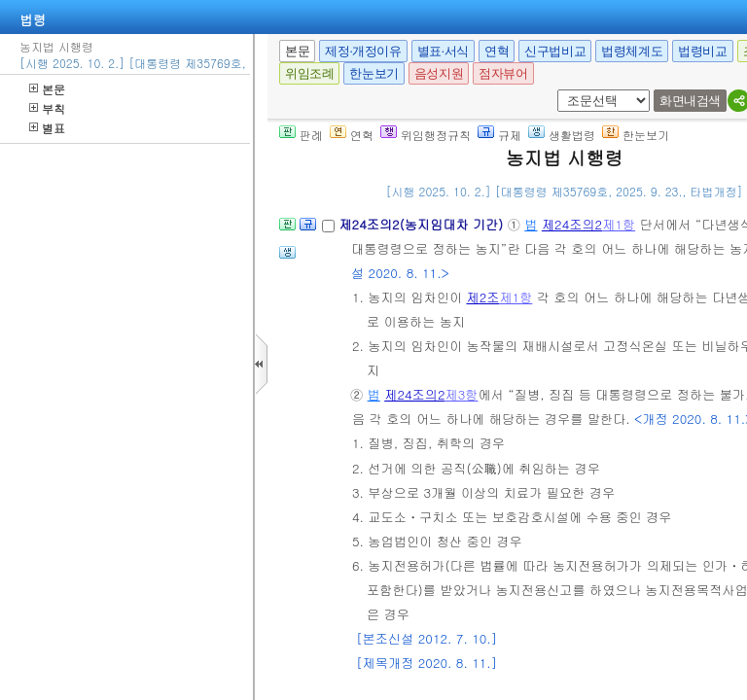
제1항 (619, 224)
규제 (499, 135)
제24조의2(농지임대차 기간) (423, 224)
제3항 (461, 394)
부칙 (47, 108)
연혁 (497, 51)
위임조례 (309, 73)
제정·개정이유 (363, 51)
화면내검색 (690, 101)
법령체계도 (632, 51)
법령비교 (702, 51)
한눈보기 (373, 73)
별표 (47, 128)
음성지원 (439, 73)
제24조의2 (572, 224)
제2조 (482, 297)
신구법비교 (555, 51)
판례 (301, 135)
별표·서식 (443, 51)
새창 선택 (564, 90)
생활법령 (562, 135)
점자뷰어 (503, 73)
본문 (47, 89)
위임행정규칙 (426, 135)
